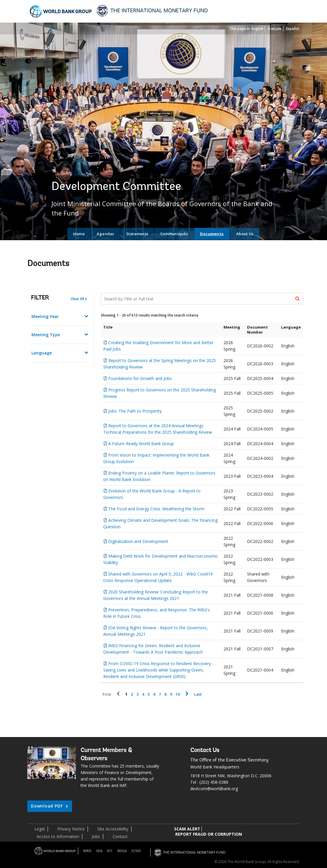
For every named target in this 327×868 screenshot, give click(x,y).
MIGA (122, 851)
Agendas (105, 234)
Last (198, 694)
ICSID (136, 851)
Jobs (96, 836)
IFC (110, 851)
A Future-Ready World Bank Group (141, 444)
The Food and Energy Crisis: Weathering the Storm (156, 509)
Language (42, 353)
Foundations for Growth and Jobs (140, 378)
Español (293, 29)
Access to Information (58, 836)
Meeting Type (46, 335)
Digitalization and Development (138, 541)
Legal (40, 829)
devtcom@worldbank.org (214, 789)
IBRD (87, 851)
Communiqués (174, 234)
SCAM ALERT (187, 829)
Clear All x (79, 299)
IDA (99, 851)
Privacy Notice (71, 829)
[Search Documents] (202, 299)
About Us (245, 234)
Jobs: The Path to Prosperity (135, 411)
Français (275, 29)
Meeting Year (45, 316)
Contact (120, 836)
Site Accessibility (113, 829)
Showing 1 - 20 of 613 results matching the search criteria (150, 315)
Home (79, 234)
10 (178, 694)
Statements (137, 234)
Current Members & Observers (106, 755)
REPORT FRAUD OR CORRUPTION (209, 834)
